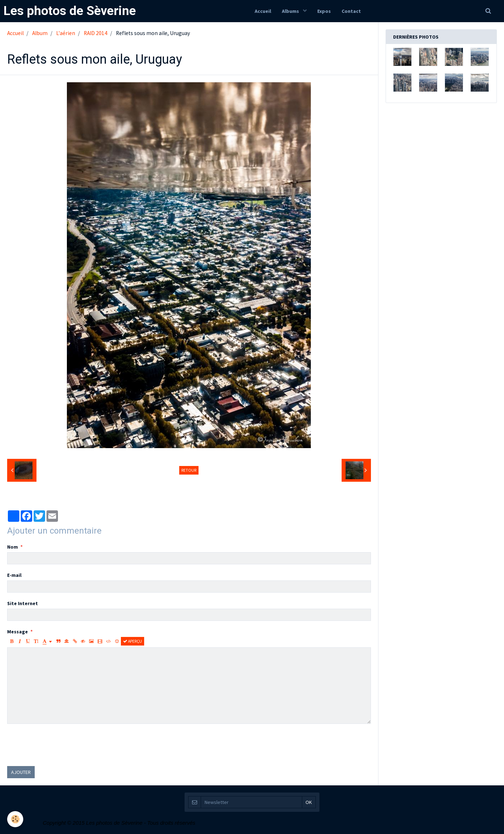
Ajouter (21, 772)
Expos (324, 11)
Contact (351, 11)
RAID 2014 (96, 33)
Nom (13, 547)
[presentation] (62, 745)
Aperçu (133, 641)
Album (40, 33)
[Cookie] (15, 819)
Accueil (263, 11)
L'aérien (66, 33)
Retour (189, 470)
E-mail (14, 575)
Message (18, 632)
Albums (291, 11)
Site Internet (23, 603)
